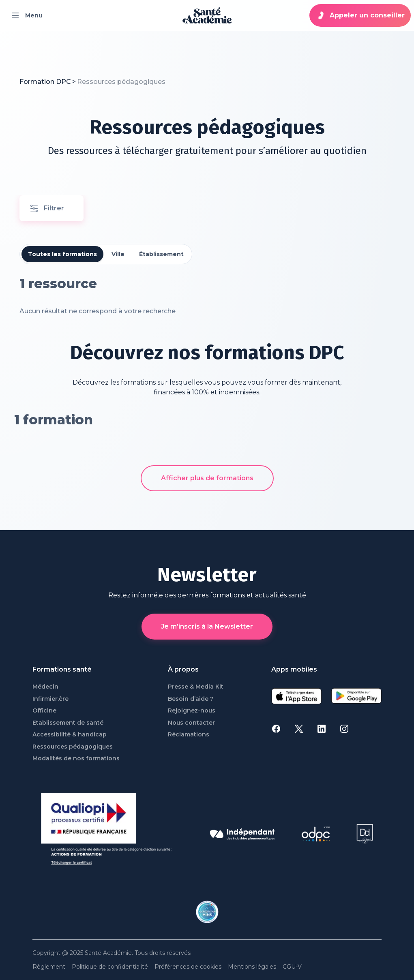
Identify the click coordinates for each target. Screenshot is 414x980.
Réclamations (189, 735)
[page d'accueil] (207, 15)
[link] (121, 82)
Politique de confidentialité (110, 967)
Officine (44, 711)
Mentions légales (252, 967)
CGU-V (292, 967)
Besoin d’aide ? (191, 699)
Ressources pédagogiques (73, 747)
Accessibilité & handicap (70, 735)
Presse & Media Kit (196, 687)
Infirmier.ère (50, 699)
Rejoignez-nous (192, 711)
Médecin (45, 687)
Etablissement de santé (68, 723)
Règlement (49, 967)
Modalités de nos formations (76, 759)
